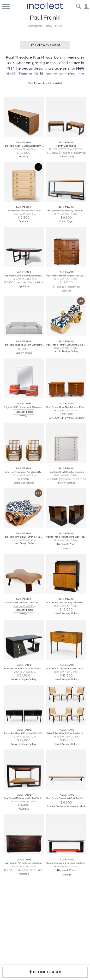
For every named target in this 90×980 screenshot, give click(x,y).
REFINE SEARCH (45, 972)
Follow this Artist (45, 45)
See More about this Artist (45, 83)
